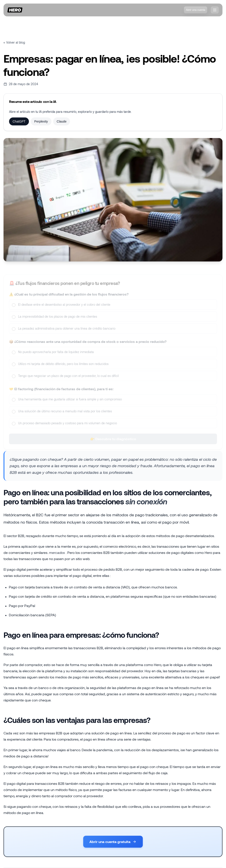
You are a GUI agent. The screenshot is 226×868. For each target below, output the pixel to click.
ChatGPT (19, 121)
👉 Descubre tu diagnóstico (113, 442)
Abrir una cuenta (196, 10)
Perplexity (41, 121)
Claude (62, 121)
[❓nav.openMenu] (215, 10)
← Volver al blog (14, 42)
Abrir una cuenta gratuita (113, 842)
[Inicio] (15, 10)
